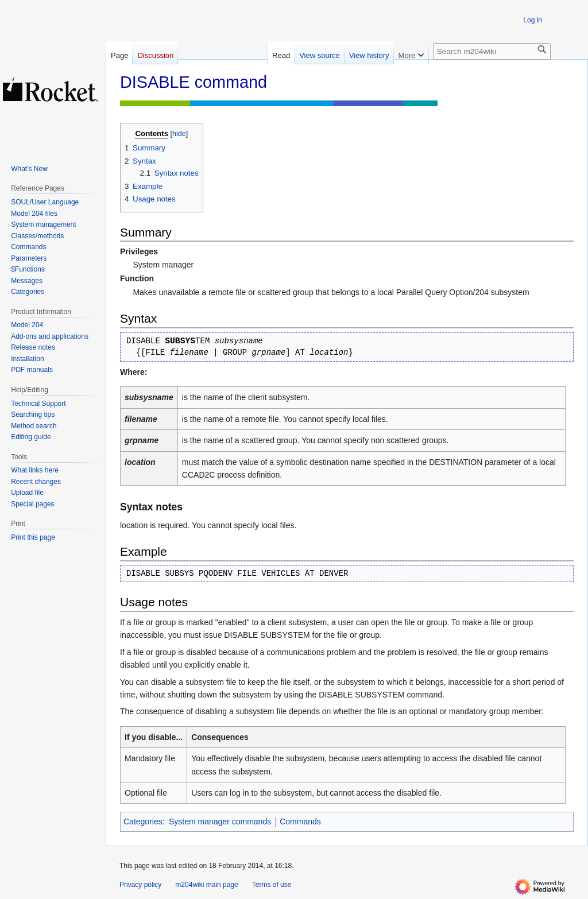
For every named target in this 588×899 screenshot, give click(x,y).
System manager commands (220, 821)
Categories (143, 821)
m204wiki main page (206, 885)
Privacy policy (140, 885)
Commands (300, 821)
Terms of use (272, 885)
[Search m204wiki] (492, 51)
